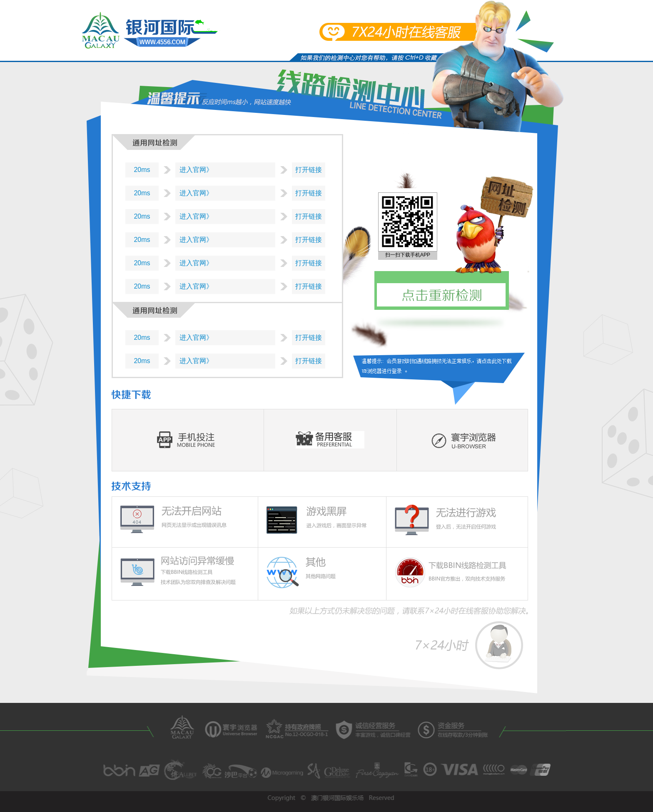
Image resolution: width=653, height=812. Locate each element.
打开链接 (309, 170)
